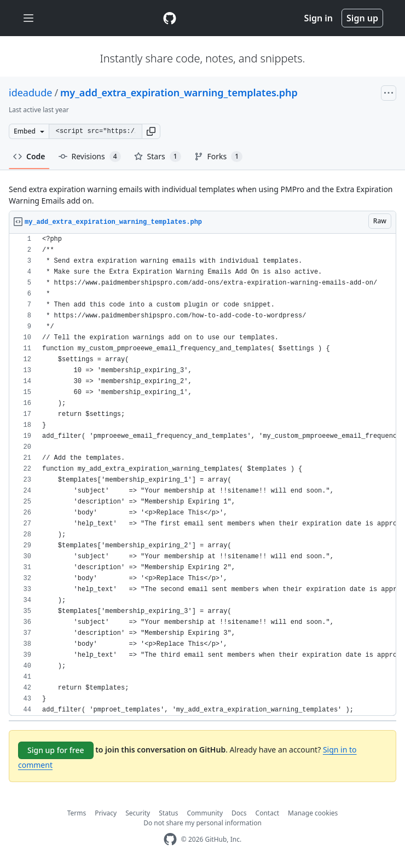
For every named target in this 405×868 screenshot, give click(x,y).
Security (138, 813)
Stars (158, 157)
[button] (151, 131)
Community (205, 813)
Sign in (319, 18)
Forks (219, 157)
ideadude (30, 92)
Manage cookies (313, 813)
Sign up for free (56, 750)
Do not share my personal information (202, 823)
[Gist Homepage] (170, 18)
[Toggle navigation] (28, 18)
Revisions (90, 157)
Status (168, 813)
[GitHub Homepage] (170, 839)
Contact (267, 813)
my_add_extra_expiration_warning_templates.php (179, 92)
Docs (239, 813)
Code (29, 156)
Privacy (106, 813)
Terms (77, 813)
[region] (202, 475)
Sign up (362, 18)
